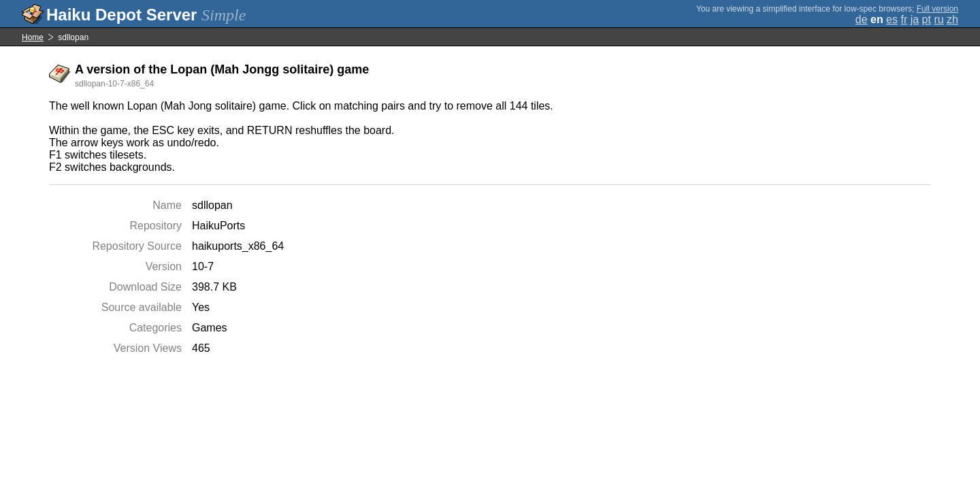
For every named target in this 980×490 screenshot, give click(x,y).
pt (927, 19)
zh (952, 19)
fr (904, 19)
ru (938, 19)
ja (915, 19)
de (862, 19)
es (892, 19)
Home (33, 37)
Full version (937, 9)
